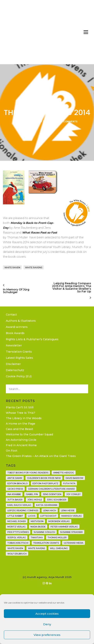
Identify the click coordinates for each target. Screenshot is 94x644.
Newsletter (14, 345)
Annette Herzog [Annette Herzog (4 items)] (64, 473)
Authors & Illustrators (21, 321)
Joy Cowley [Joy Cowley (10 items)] (73, 494)
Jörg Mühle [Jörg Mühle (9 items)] (35, 500)
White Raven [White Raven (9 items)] (15, 548)
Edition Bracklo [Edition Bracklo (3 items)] (17, 483)
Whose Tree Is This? (20, 413)
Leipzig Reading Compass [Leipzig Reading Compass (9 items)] (23, 510)
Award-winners (17, 327)
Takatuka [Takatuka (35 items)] (37, 537)
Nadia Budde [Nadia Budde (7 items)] (38, 527)
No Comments (68, 121)
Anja (20, 121)
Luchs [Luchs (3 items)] (32, 516)
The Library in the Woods (24, 418)
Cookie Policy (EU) (19, 376)
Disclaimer (13, 364)
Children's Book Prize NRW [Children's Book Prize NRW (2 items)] (44, 478)
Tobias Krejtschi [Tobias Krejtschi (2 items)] (18, 543)
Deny (47, 624)
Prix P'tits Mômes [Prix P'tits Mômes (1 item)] (18, 532)
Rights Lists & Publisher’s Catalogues (32, 339)
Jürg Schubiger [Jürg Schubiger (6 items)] (57, 500)
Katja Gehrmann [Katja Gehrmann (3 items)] (47, 505)
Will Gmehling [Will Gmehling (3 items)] (59, 548)
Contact (11, 315)
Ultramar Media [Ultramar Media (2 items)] (74, 543)
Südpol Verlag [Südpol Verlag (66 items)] (17, 537)
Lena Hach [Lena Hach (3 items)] (50, 510)
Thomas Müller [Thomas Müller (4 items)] (57, 537)
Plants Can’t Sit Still (20, 407)
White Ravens (34, 267)
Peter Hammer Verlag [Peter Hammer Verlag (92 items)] (64, 527)
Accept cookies (47, 614)
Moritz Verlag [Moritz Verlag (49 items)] (17, 527)
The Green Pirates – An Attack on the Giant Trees (41, 456)
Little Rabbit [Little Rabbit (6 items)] (15, 516)
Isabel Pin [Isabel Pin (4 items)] (32, 494)
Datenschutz (15, 370)
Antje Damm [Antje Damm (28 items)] (15, 478)
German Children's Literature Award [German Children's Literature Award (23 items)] (51, 489)
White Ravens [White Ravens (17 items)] (37, 548)
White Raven (12, 267)
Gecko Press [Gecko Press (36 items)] (15, 489)
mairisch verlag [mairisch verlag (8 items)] (72, 516)
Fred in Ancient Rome (21, 445)
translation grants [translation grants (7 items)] (46, 543)
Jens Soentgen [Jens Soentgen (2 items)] (52, 494)
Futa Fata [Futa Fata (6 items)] (69, 483)
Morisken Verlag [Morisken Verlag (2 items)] (59, 521)
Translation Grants (19, 352)
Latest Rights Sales (19, 358)
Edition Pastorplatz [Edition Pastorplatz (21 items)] (45, 483)
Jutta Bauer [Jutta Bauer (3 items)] (15, 500)
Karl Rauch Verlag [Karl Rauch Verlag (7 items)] (19, 505)
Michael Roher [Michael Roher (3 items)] (17, 521)
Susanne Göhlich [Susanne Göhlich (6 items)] (44, 532)
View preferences (47, 635)
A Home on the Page (20, 424)
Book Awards (15, 333)
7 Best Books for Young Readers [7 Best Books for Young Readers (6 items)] (28, 473)
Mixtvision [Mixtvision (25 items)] (37, 521)
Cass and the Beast (19, 429)
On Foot (12, 451)
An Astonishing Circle (21, 440)
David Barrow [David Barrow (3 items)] (74, 478)
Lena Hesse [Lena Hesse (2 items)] (68, 510)
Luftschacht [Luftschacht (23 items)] (48, 516)
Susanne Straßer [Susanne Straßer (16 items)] (71, 532)
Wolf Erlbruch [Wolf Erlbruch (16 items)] (17, 554)
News (47, 104)
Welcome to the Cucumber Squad (29, 434)
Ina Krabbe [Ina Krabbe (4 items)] (14, 494)
